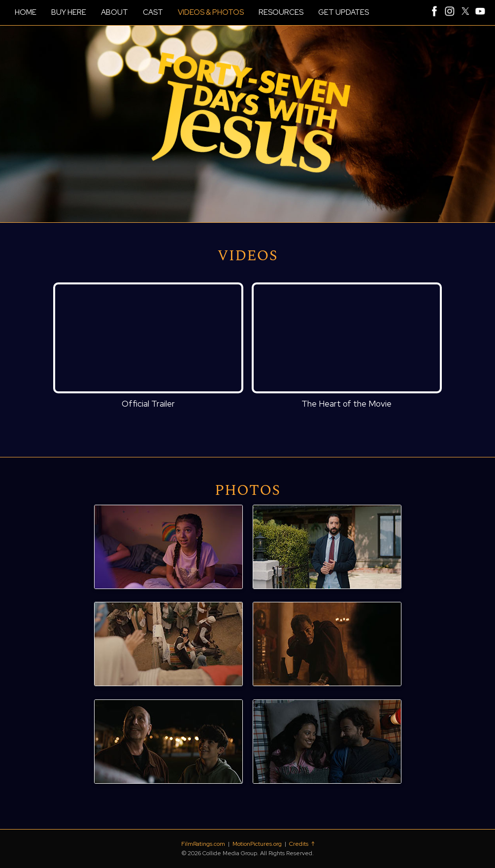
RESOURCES (281, 12)
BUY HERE (69, 12)
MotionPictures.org (257, 844)
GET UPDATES (344, 12)
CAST (153, 12)
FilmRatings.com (203, 844)
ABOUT (115, 12)
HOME (26, 12)
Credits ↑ (302, 844)
